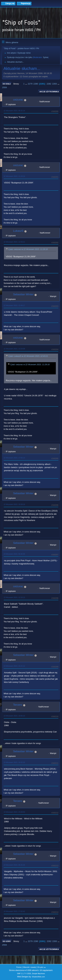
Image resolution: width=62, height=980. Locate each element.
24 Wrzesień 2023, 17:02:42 (14, 911)
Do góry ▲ (42, 967)
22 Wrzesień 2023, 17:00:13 (14, 458)
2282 (49, 84)
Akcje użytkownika (49, 92)
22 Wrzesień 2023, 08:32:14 (14, 111)
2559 (4, 87)
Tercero (18, 705)
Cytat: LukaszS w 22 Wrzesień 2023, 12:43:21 (28, 356)
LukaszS (18, 231)
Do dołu (7, 84)
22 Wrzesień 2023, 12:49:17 (14, 305)
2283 (55, 84)
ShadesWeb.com (38, 977)
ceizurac (18, 100)
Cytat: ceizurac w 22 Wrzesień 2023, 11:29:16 (28, 249)
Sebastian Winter (23, 294)
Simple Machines (38, 974)
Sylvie (46, 57)
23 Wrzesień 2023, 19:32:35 (14, 762)
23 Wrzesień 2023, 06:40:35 (14, 554)
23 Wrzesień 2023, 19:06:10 (14, 716)
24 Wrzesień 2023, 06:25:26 (14, 865)
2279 (30, 84)
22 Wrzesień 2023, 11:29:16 (14, 176)
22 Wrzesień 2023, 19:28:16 (14, 504)
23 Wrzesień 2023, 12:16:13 (14, 597)
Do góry (7, 941)
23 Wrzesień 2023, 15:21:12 (14, 666)
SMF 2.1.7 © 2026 (24, 974)
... (26, 84)
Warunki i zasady (30, 967)
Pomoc (19, 967)
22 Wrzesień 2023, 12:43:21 (14, 242)
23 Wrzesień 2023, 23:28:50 (14, 812)
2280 (36, 84)
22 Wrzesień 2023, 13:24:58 (14, 349)
